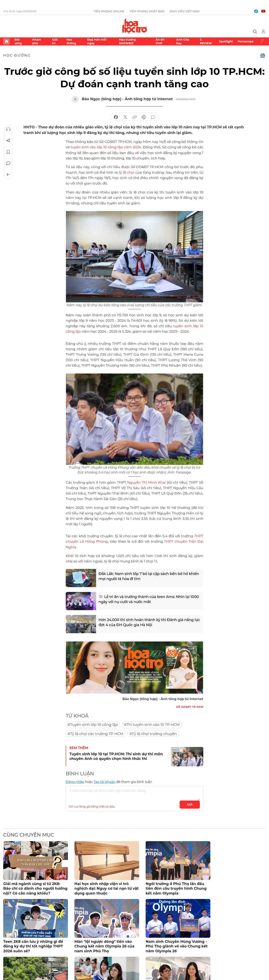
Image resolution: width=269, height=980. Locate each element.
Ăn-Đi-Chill (160, 41)
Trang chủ (6, 41)
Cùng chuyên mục (29, 835)
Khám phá (37, 41)
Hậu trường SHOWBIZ (127, 41)
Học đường (71, 41)
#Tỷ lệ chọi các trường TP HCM (95, 734)
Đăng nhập (75, 782)
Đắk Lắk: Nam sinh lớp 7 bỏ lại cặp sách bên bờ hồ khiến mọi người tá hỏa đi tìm (149, 576)
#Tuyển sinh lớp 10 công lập (93, 725)
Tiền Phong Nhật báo (147, 11)
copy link (134, 117)
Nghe (8, 129)
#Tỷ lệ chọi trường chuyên (153, 734)
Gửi (190, 805)
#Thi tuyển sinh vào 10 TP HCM (152, 725)
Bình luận (8, 163)
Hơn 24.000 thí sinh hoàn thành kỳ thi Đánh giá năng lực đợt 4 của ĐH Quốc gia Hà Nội (149, 622)
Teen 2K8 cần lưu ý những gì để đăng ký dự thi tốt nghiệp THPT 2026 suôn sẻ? (33, 946)
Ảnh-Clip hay (183, 41)
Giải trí (55, 41)
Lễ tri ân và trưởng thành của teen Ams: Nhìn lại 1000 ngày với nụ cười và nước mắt (149, 599)
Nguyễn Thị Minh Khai (147, 482)
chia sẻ (116, 117)
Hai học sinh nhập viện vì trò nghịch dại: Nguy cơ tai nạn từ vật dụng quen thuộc (107, 889)
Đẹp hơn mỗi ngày (97, 41)
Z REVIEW (206, 41)
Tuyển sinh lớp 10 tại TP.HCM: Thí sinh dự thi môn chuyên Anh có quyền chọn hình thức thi (116, 756)
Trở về (8, 175)
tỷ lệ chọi (127, 172)
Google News (263, 56)
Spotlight (226, 41)
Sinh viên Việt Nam (185, 11)
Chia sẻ (8, 141)
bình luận (153, 117)
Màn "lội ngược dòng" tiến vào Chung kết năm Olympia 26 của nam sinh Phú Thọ (104, 946)
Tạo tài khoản (104, 782)
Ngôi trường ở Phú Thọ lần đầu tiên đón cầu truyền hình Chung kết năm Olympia (176, 889)
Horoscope (246, 41)
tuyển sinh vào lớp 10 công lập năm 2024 (106, 147)
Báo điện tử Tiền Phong (135, 26)
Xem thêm (263, 41)
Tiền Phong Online (109, 11)
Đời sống (18, 41)
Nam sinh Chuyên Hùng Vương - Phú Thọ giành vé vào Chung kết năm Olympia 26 (177, 946)
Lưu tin (8, 152)
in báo (144, 117)
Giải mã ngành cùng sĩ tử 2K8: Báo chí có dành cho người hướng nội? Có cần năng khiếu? (35, 889)
